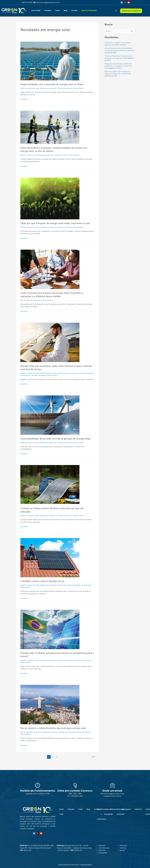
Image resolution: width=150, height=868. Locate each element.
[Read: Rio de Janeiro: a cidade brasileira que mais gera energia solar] (50, 711)
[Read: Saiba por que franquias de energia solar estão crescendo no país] (50, 198)
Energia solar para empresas (65, 376)
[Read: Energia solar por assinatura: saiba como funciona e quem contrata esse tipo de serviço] (50, 346)
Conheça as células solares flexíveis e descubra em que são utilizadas (55, 516)
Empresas (114, 811)
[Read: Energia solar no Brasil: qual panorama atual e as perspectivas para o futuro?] (50, 636)
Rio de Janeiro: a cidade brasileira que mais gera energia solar (56, 735)
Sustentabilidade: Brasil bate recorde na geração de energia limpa (55, 443)
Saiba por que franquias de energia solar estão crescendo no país (56, 225)
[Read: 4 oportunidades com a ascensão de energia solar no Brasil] (50, 61)
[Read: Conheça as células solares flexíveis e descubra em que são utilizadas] (50, 491)
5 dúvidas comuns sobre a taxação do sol (44, 588)
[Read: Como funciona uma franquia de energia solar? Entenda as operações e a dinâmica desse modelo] (50, 272)
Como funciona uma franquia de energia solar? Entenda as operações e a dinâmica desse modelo (55, 298)
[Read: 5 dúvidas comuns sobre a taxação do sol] (50, 564)
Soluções (48, 10)
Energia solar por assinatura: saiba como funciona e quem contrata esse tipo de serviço (54, 371)
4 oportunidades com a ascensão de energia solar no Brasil (55, 84)
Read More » (25, 99)
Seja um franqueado (89, 10)
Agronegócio (126, 811)
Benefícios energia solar (29, 88)
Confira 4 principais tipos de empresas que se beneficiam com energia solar (119, 57)
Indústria (138, 811)
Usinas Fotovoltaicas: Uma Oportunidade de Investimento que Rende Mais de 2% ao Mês (119, 51)
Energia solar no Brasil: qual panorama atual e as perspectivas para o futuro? (57, 661)
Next (94, 763)
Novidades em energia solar (51, 88)
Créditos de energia (48, 376)
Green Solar (36, 10)
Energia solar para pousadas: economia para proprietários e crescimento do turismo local (118, 66)
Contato (74, 10)
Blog (65, 10)
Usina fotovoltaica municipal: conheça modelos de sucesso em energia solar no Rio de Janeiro (57, 149)
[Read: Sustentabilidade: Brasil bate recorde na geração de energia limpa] (50, 418)
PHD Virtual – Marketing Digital (82, 866)
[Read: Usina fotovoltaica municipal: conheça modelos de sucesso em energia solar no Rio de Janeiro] (50, 127)
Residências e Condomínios (102, 816)
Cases (58, 10)
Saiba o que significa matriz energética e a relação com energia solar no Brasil (119, 73)
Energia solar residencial (84, 376)
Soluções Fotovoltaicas (69, 88)
